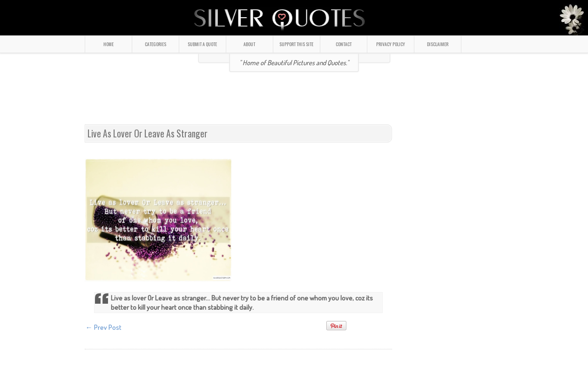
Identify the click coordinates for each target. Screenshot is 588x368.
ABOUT (249, 44)
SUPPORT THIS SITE (296, 44)
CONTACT (344, 44)
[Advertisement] (294, 102)
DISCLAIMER (438, 44)
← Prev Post (104, 327)
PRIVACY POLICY (391, 44)
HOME (108, 44)
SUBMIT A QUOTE (202, 44)
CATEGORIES (155, 44)
